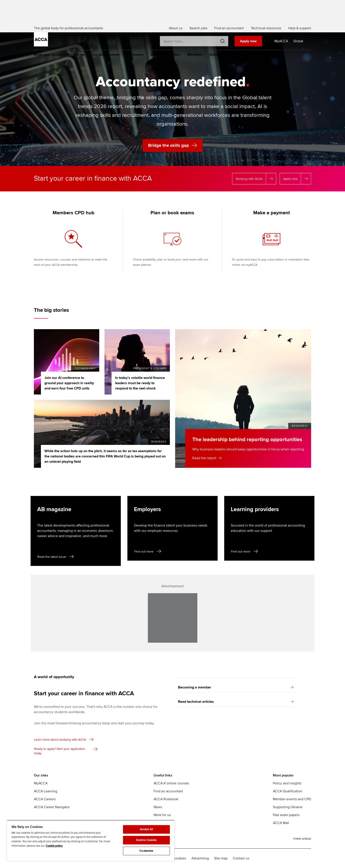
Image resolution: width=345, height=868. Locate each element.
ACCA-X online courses (171, 783)
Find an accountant (168, 791)
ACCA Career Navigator (52, 807)
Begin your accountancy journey (59, 55)
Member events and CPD (292, 799)
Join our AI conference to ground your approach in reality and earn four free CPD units (69, 383)
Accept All (146, 829)
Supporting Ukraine (288, 807)
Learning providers (165, 55)
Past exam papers (286, 815)
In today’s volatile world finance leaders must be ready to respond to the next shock (140, 383)
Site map (221, 858)
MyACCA (41, 783)
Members (195, 55)
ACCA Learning (46, 791)
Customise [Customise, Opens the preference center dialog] (146, 851)
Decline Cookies (146, 840)
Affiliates (238, 55)
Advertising (200, 858)
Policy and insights (267, 55)
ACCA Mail (281, 823)
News (158, 807)
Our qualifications (106, 55)
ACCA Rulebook (166, 799)
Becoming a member (236, 687)
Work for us (162, 815)
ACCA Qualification (288, 791)
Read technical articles (236, 702)
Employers (135, 55)
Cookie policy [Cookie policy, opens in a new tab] (54, 846)
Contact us (241, 858)
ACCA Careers (45, 799)
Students (217, 55)
